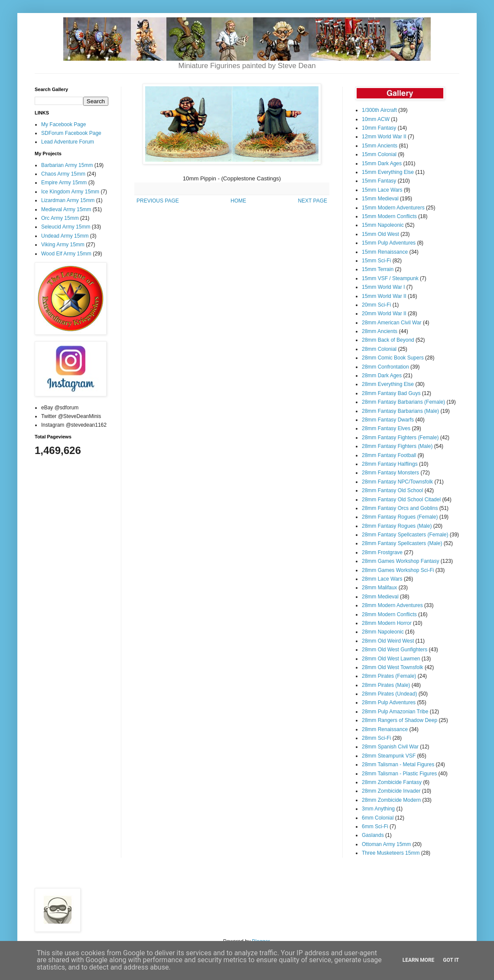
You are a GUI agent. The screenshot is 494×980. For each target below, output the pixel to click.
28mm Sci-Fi (376, 738)
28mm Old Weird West (388, 641)
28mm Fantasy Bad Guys (391, 393)
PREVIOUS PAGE (158, 201)
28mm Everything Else (388, 384)
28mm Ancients (380, 331)
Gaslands (373, 835)
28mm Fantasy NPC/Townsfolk (397, 482)
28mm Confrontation (385, 367)
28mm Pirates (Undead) (389, 694)
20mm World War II (384, 314)
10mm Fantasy (379, 128)
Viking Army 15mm (63, 245)
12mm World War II (384, 137)
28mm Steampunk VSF (389, 756)
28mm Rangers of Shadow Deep (400, 720)
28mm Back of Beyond (388, 340)
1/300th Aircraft (379, 110)
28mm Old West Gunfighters (395, 650)
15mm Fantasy (379, 181)
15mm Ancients (380, 146)
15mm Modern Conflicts (389, 216)
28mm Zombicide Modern (391, 800)
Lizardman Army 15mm (68, 200)
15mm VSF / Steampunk (390, 278)
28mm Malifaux (379, 588)
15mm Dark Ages (382, 163)
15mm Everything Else (388, 172)
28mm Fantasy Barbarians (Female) (403, 402)
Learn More (419, 960)
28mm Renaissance (385, 729)
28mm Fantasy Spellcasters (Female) (405, 535)
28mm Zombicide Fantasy (392, 782)
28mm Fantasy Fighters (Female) (400, 438)
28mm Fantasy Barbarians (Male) (400, 411)
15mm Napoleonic (383, 225)
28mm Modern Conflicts (389, 614)
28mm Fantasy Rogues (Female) (400, 517)
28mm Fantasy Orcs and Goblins (400, 508)
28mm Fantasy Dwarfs (388, 420)
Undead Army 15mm (65, 236)
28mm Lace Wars (382, 579)
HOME (238, 201)
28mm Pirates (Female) (389, 676)
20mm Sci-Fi (376, 305)
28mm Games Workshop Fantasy (401, 561)
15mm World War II (384, 296)
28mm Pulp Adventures (389, 702)
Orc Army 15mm (60, 218)
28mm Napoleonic (383, 632)
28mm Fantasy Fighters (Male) (397, 446)
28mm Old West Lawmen (391, 659)
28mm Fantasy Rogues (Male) (397, 526)
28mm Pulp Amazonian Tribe (395, 712)
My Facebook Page (63, 124)
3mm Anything (378, 809)
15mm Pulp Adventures (389, 243)
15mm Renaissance (385, 252)
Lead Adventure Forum (68, 142)
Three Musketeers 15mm (391, 853)
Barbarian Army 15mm (67, 165)
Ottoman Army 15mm (386, 844)
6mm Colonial (378, 818)
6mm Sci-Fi (375, 826)
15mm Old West (380, 234)
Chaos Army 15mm (63, 174)
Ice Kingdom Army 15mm (70, 192)
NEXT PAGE (312, 201)
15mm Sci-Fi (376, 261)
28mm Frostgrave (382, 552)
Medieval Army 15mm (66, 209)
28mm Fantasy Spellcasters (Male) (402, 543)
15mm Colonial (379, 154)
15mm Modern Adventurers (393, 208)
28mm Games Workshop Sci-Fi (398, 570)
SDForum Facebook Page (71, 133)
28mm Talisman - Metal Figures (398, 764)
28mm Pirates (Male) (386, 685)
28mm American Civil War (392, 323)
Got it (451, 960)
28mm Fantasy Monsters (390, 473)
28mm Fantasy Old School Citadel (401, 500)
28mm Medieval (380, 597)
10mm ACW (376, 119)
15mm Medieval (380, 199)
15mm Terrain (378, 269)
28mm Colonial (379, 349)
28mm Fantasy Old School (392, 490)
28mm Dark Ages (382, 376)
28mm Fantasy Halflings (390, 464)
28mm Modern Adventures (392, 605)
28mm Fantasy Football (389, 455)
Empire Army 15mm (64, 183)
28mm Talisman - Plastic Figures (399, 774)
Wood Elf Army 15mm (66, 254)
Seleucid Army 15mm (66, 227)
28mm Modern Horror (387, 623)
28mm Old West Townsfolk (393, 667)
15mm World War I (383, 287)
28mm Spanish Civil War (390, 747)
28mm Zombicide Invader (391, 791)
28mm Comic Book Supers (393, 358)
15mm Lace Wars (382, 190)
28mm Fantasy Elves (386, 428)
